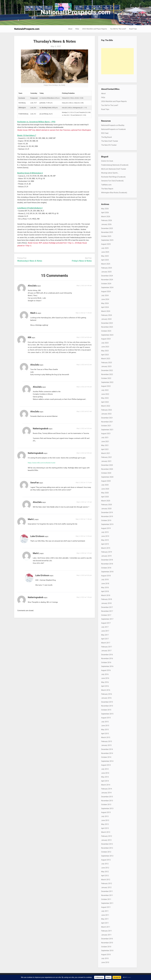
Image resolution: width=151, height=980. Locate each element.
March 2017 (106, 643)
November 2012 (107, 848)
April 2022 (105, 402)
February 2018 (107, 599)
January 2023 (106, 366)
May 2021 (105, 445)
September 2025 (107, 240)
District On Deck (107, 161)
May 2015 (105, 730)
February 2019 (107, 552)
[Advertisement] (117, 61)
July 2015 (105, 722)
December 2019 (107, 512)
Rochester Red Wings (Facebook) (113, 177)
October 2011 (106, 899)
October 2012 (106, 852)
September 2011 (107, 903)
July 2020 (105, 485)
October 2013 (106, 805)
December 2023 (107, 323)
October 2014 (106, 757)
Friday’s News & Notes (82, 261)
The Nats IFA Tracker (109, 145)
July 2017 (105, 627)
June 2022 (105, 394)
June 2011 (105, 915)
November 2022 (107, 374)
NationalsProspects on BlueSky (113, 125)
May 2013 (105, 824)
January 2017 (106, 651)
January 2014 (106, 793)
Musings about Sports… (110, 173)
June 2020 (105, 489)
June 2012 (105, 868)
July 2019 (105, 532)
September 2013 (107, 809)
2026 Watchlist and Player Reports (95, 29)
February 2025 (107, 268)
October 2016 (106, 662)
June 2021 (105, 441)
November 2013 (107, 801)
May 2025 (105, 256)
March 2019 (106, 548)
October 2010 (106, 947)
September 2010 (107, 951)
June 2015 (105, 726)
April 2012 (105, 876)
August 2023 (106, 339)
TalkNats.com (106, 185)
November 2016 (107, 658)
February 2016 (107, 694)
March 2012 (106, 880)
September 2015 (107, 714)
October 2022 (106, 378)
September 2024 (107, 287)
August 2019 (106, 528)
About (70, 29)
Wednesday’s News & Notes (30, 261)
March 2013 (106, 832)
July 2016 (105, 674)
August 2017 (106, 623)
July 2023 (105, 343)
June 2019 (105, 536)
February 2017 (107, 647)
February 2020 (107, 505)
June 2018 (105, 584)
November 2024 (107, 280)
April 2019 (105, 544)
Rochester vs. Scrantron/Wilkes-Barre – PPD (36, 122)
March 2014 (106, 785)
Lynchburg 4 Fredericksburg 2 (30, 208)
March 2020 (106, 501)
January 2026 (106, 224)
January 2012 (106, 887)
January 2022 (106, 414)
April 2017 (105, 639)
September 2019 (107, 524)
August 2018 (106, 576)
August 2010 (106, 955)
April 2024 (105, 307)
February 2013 (107, 836)
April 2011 (105, 923)
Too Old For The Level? (118, 29)
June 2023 (105, 347)
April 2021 (105, 449)
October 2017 (106, 615)
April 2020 (105, 497)
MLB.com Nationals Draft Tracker (114, 169)
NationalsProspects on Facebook (113, 129)
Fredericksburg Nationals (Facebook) (115, 165)
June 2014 (105, 773)
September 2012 (107, 856)
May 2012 (105, 872)
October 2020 (106, 473)
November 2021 (107, 422)
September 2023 (107, 335)
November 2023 (107, 327)
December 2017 (107, 607)
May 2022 (105, 398)
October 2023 (106, 331)
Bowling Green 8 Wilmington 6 (30, 173)
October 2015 (106, 710)
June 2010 (105, 962)
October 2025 (106, 236)
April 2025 (105, 260)
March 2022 (106, 406)
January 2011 (106, 935)
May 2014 (105, 777)
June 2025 (105, 252)
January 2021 (106, 461)
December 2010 (107, 939)
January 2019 (106, 556)
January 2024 (106, 319)
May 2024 (105, 303)
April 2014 (105, 781)
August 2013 (106, 812)
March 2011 (106, 927)
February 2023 (107, 363)
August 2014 (106, 765)
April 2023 (105, 355)
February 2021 (107, 457)
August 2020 (106, 481)
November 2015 (107, 706)
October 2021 (106, 426)
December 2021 (107, 418)
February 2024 (107, 315)
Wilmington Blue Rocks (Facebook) (114, 193)
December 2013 (107, 797)
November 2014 (107, 753)
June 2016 (105, 678)
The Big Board (106, 137)
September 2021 (107, 430)
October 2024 (106, 284)
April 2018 (105, 591)
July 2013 (105, 816)
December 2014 (107, 749)
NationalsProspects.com (75, 12)
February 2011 (107, 931)
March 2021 (106, 453)
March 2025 (106, 264)
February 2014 (107, 789)
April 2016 (105, 686)
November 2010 (107, 943)
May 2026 (105, 209)
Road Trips (133, 29)
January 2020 (106, 509)
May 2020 (105, 493)
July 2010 (105, 958)
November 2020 (107, 469)
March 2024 (106, 311)
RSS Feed (105, 133)
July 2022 (105, 390)
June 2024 (105, 299)
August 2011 (106, 907)
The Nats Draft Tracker (110, 141)
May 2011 (105, 919)
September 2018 (107, 572)
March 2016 (106, 690)
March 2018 (106, 595)
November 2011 (107, 895)
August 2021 (106, 434)
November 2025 (107, 232)
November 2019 (107, 516)
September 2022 (107, 382)
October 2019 (106, 520)
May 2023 (105, 351)
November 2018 (107, 564)
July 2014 (105, 769)
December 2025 (107, 228)
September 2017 (107, 619)
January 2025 (106, 272)
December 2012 (107, 844)
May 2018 (105, 588)
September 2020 (107, 477)
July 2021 (105, 438)
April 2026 (105, 213)
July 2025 (105, 248)
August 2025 (106, 244)
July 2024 (105, 295)
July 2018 (105, 580)
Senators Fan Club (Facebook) (112, 181)
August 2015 (106, 718)
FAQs (77, 29)
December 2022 (107, 370)
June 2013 (105, 820)
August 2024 (106, 291)
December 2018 (107, 560)
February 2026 (107, 220)
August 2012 (106, 860)
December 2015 (107, 702)
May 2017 (105, 635)
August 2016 (106, 670)
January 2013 (106, 840)
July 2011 (105, 911)
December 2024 (107, 276)
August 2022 (106, 386)
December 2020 (107, 465)
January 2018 (106, 603)
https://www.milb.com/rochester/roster (42, 463)
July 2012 (105, 864)
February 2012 (107, 883)
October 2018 (106, 568)
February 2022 (107, 410)
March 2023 (106, 359)
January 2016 (106, 698)
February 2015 (107, 741)
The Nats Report (107, 189)
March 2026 (106, 217)
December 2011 (107, 891)
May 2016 (105, 682)
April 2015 (105, 734)
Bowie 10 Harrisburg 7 (27, 135)
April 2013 (105, 828)
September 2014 (107, 761)
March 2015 (106, 737)
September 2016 (107, 666)
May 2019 (105, 540)
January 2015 (106, 745)
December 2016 (107, 655)
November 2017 (107, 611)
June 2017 (105, 631)
